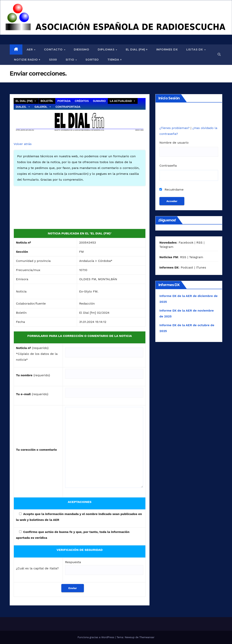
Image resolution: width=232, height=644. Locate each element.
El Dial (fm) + (137, 49)
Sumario (99, 101)
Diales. (23, 107)
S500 (53, 60)
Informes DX (167, 49)
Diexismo (81, 49)
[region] (116, 17)
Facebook (186, 242)
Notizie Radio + (27, 60)
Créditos (82, 101)
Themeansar (147, 637)
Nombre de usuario (174, 143)
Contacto (54, 49)
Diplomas (107, 49)
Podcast (187, 267)
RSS (199, 242)
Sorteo (92, 60)
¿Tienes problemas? (175, 128)
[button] (219, 54)
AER (30, 49)
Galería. (43, 107)
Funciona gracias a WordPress (96, 637)
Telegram (166, 247)
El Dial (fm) (26, 101)
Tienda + (115, 60)
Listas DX (195, 49)
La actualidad (123, 101)
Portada (64, 101)
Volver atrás (23, 144)
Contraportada (68, 107)
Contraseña (168, 166)
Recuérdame (171, 189)
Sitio (70, 60)
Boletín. (47, 101)
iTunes (201, 267)
